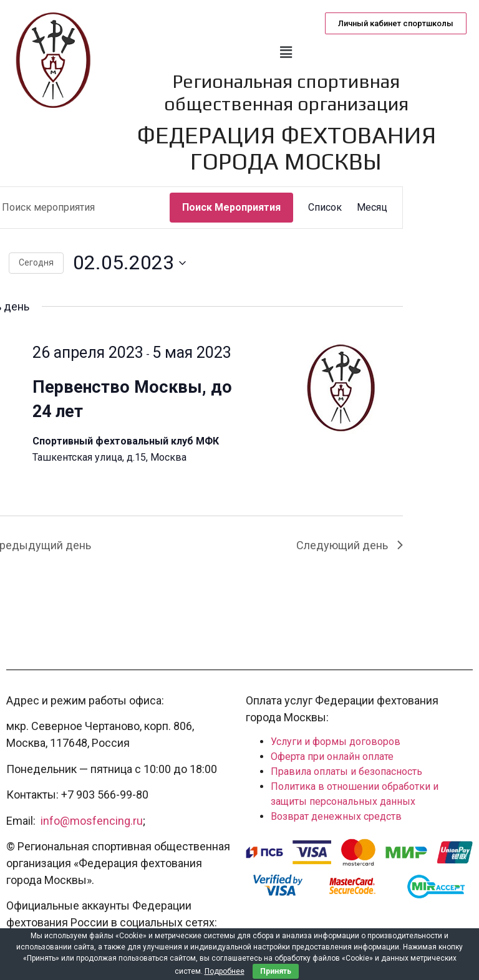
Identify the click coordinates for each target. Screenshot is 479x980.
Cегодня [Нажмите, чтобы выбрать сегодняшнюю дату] (36, 262)
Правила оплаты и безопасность (346, 771)
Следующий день (350, 545)
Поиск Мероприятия (231, 207)
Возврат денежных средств (336, 816)
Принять (276, 971)
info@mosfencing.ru (92, 821)
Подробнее (225, 971)
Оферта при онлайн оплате (332, 757)
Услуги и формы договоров (336, 742)
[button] (396, 23)
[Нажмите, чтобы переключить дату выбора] (129, 263)
